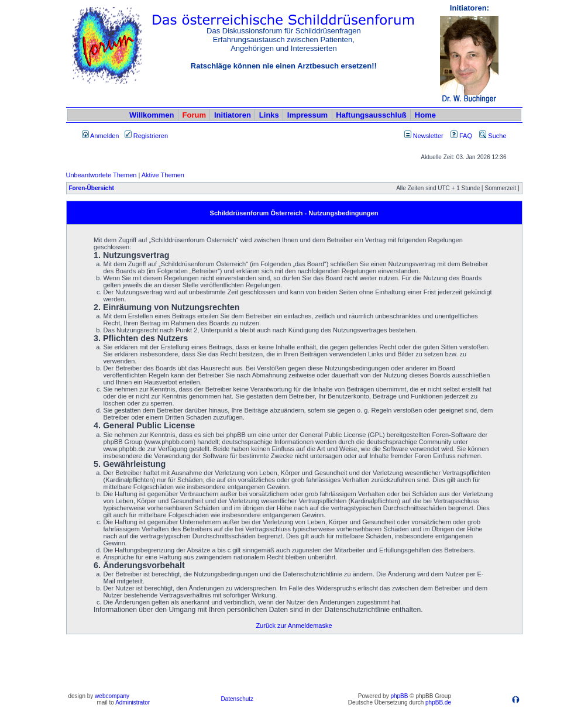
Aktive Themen (163, 175)
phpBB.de (438, 702)
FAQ (461, 136)
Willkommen (152, 115)
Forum (194, 115)
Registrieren (146, 136)
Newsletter (428, 136)
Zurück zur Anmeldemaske (294, 625)
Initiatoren (233, 115)
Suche (493, 136)
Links (269, 115)
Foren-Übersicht (92, 188)
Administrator (133, 702)
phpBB (399, 696)
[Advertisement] (294, 663)
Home (425, 115)
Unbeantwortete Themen (102, 175)
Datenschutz (237, 699)
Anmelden (101, 136)
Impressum (307, 115)
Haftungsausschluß (371, 115)
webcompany (112, 696)
